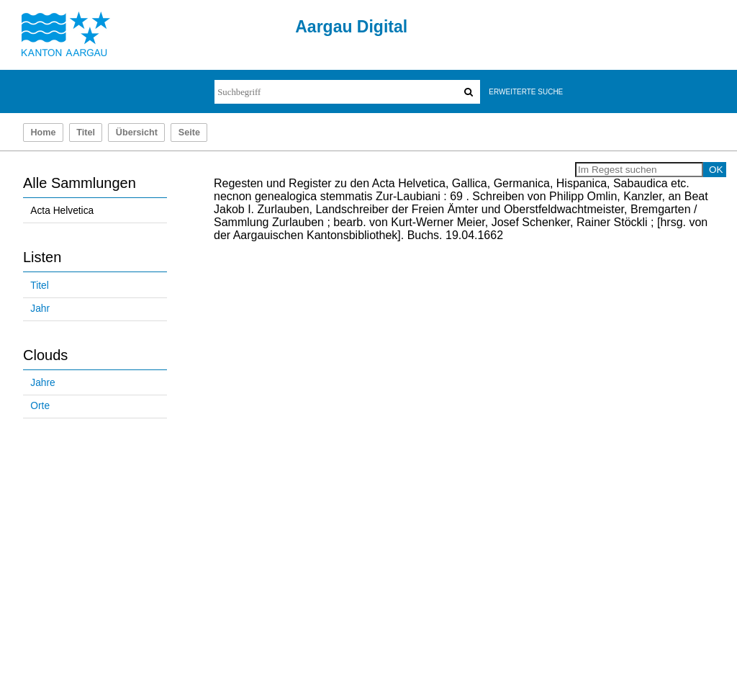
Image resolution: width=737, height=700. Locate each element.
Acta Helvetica (62, 211)
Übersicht (137, 133)
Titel (86, 133)
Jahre (42, 383)
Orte (40, 406)
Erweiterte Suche (526, 92)
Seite (189, 133)
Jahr (40, 309)
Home (43, 133)
